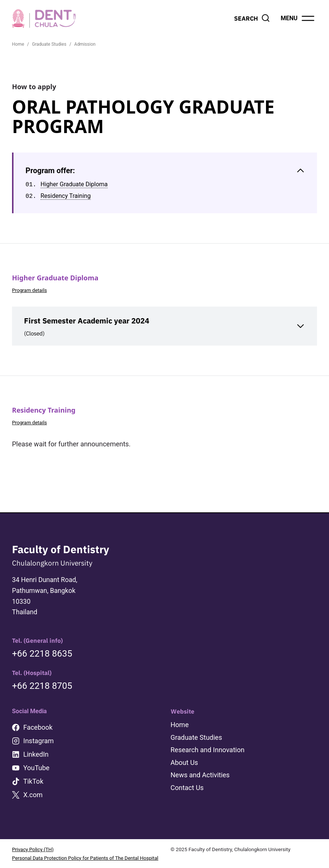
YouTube (36, 760)
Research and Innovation (208, 742)
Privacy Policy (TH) (33, 841)
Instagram (38, 733)
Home (180, 717)
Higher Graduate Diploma (74, 185)
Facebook (38, 719)
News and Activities (200, 767)
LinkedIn (36, 746)
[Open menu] (298, 18)
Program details (30, 290)
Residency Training (66, 196)
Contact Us (187, 779)
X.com (33, 787)
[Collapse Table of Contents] (165, 171)
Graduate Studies (196, 729)
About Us (184, 754)
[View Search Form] (252, 18)
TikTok (33, 773)
